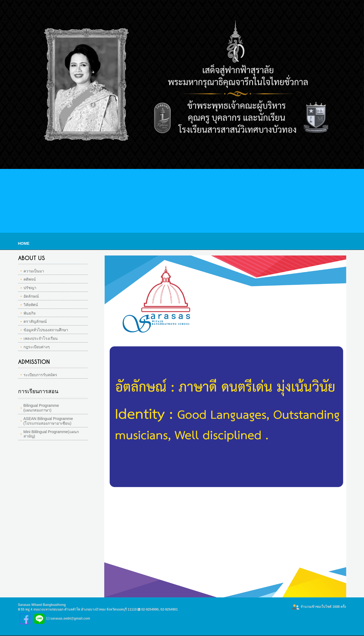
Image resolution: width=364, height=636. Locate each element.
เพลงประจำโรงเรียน (41, 338)
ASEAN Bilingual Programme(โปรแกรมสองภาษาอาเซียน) (48, 421)
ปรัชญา (30, 288)
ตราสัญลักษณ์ (35, 321)
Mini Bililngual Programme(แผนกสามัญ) (51, 434)
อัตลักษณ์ (31, 296)
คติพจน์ (30, 279)
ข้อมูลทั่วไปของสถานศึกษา (46, 330)
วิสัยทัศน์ (31, 305)
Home (24, 243)
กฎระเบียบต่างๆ (37, 347)
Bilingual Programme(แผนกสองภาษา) (41, 408)
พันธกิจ (30, 313)
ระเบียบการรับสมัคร (40, 375)
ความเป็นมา (34, 271)
